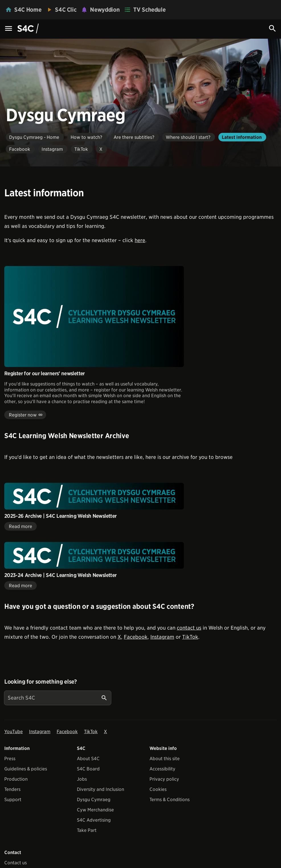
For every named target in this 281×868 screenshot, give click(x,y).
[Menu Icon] (9, 29)
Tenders (12, 789)
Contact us (16, 863)
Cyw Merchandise (95, 810)
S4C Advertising (94, 820)
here (140, 240)
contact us (189, 628)
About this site (165, 759)
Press (10, 759)
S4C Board (88, 769)
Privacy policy (164, 779)
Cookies (158, 789)
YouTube (14, 732)
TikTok (190, 637)
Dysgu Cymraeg (94, 800)
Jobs (82, 779)
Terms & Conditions (170, 800)
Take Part (87, 830)
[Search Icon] (272, 28)
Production (16, 779)
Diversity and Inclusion (100, 789)
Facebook (136, 637)
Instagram (162, 637)
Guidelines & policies (26, 769)
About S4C (88, 759)
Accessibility (162, 769)
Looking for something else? (41, 682)
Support (13, 800)
